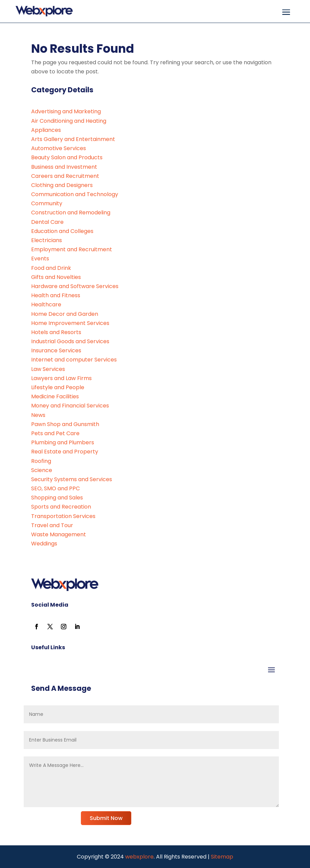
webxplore (139, 857)
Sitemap (222, 857)
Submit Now (106, 818)
